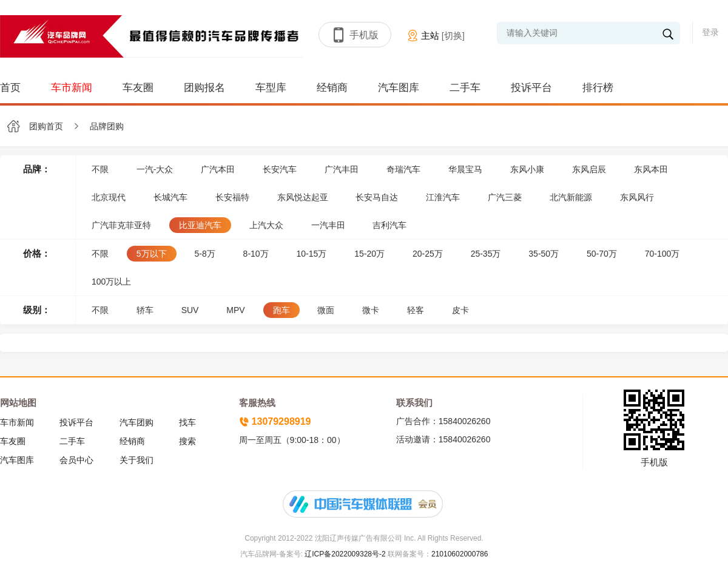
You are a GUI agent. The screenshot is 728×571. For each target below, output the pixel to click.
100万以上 (111, 282)
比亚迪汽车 (200, 225)
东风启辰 (589, 169)
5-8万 (204, 254)
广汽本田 (218, 169)
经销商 (332, 88)
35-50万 (544, 254)
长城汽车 (170, 197)
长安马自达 (377, 197)
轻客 (416, 310)
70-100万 (662, 254)
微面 (326, 310)
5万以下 (152, 254)
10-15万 (312, 254)
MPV (235, 310)
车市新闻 (72, 88)
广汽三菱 (505, 197)
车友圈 (138, 88)
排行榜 (598, 88)
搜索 (187, 441)
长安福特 (232, 197)
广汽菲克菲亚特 (121, 225)
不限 (100, 169)
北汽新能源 (571, 197)
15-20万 (369, 254)
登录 (710, 32)
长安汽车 (280, 169)
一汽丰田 (328, 225)
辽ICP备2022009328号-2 (344, 554)
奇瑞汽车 (403, 169)
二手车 (465, 88)
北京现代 (109, 197)
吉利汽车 (389, 225)
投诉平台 (531, 88)
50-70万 (602, 254)
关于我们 (136, 460)
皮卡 (460, 310)
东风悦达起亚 (303, 197)
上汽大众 (266, 225)
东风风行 (637, 197)
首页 (10, 88)
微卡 (371, 310)
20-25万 (428, 254)
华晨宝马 (465, 169)
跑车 (281, 310)
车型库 (271, 88)
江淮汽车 (443, 197)
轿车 (145, 310)
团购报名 (204, 88)
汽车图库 (399, 88)
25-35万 (486, 254)
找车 (187, 422)
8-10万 (256, 254)
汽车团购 (136, 422)
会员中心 (76, 460)
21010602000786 (460, 554)
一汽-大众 (155, 169)
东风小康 (527, 169)
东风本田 (651, 169)
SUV (190, 310)
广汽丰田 (342, 169)
